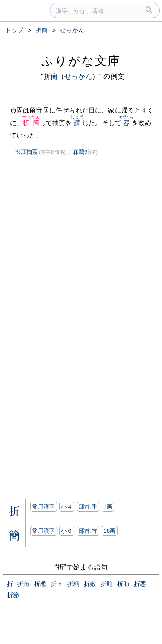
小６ (67, 531)
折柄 (73, 584)
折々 (57, 584)
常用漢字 (43, 507)
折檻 (40, 584)
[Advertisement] (75, 244)
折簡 (51, 76)
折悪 (140, 584)
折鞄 (107, 584)
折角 (23, 584)
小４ (67, 507)
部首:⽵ (88, 531)
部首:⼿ (88, 507)
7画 (108, 507)
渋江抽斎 (26, 152)
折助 (123, 584)
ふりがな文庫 (81, 61)
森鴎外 (81, 152)
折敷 (90, 584)
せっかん (78, 76)
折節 (13, 595)
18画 (109, 531)
